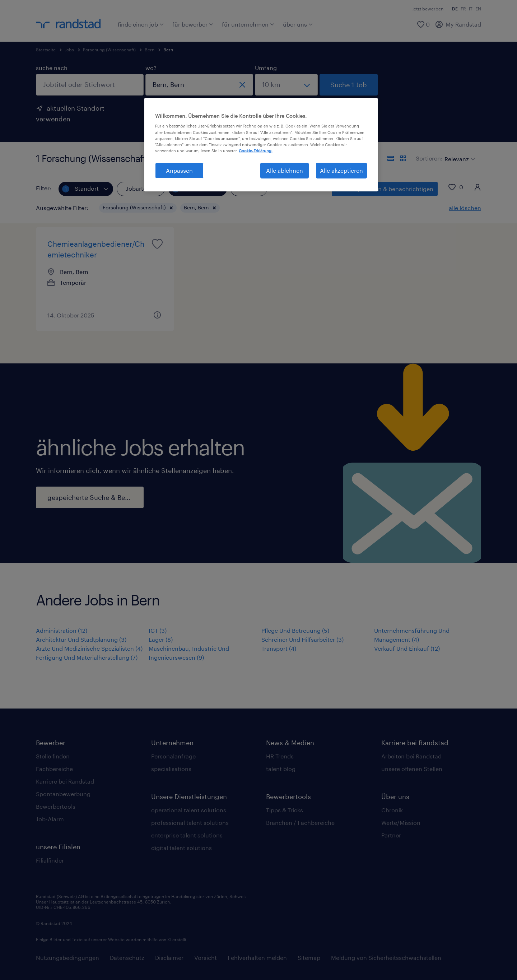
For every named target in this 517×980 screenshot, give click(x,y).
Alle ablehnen (285, 170)
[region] (261, 145)
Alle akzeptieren (341, 170)
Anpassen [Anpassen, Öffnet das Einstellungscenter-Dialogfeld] (179, 170)
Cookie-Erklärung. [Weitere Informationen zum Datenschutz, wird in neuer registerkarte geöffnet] (256, 151)
